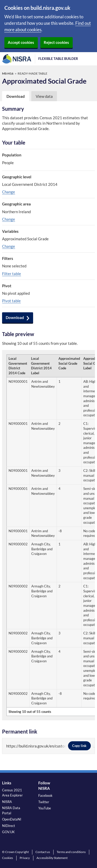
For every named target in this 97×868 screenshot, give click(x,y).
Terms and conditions (71, 852)
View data (44, 96)
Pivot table (11, 301)
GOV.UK (8, 832)
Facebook (45, 795)
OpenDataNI (12, 819)
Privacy (25, 858)
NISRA (7, 802)
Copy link (80, 746)
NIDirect (9, 826)
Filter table (12, 274)
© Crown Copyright (15, 852)
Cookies (8, 858)
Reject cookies (56, 42)
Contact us (43, 852)
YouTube (45, 808)
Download (15, 317)
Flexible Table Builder (58, 59)
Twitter (44, 802)
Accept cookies (21, 42)
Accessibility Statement (52, 858)
